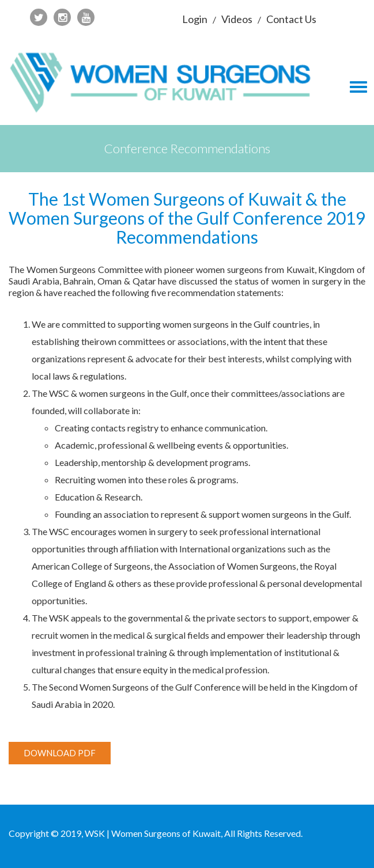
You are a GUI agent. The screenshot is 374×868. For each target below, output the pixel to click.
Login (195, 19)
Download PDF (60, 753)
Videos (237, 19)
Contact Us (291, 19)
